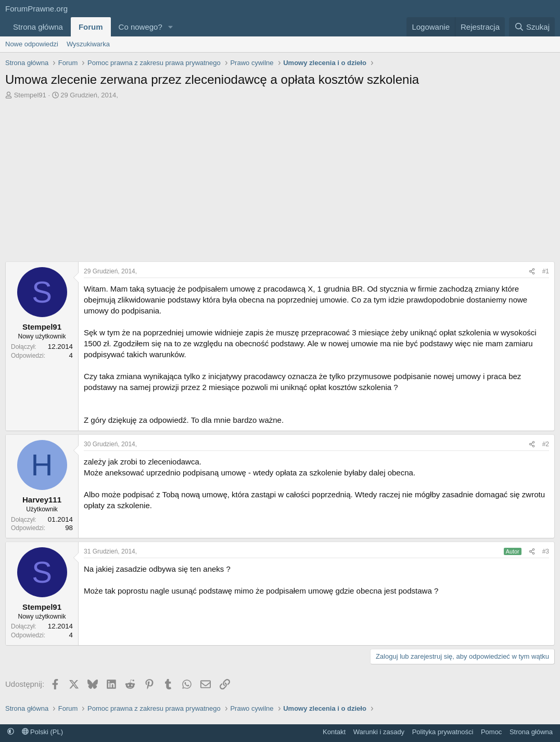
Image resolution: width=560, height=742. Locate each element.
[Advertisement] (280, 178)
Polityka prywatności (443, 732)
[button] (171, 27)
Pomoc (491, 732)
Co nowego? (141, 27)
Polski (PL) (42, 732)
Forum (91, 27)
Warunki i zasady (379, 732)
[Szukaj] (532, 27)
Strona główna (38, 27)
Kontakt (334, 732)
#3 (546, 551)
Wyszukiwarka (88, 44)
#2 (546, 444)
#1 (546, 271)
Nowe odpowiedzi (32, 44)
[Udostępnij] (532, 272)
